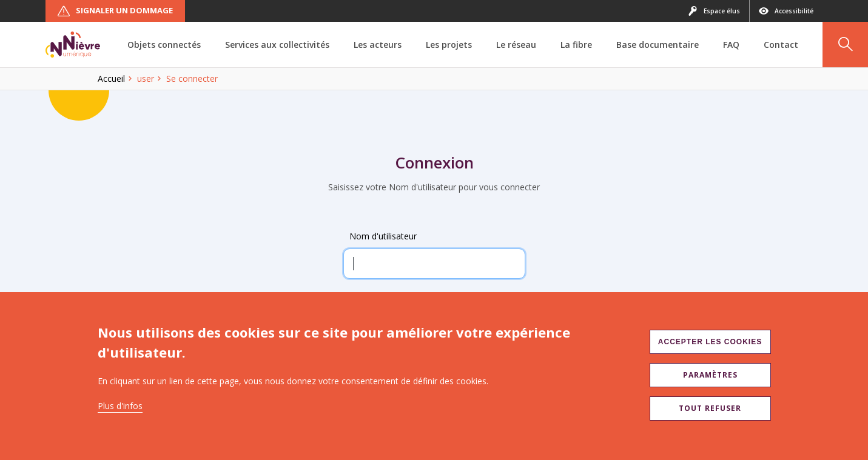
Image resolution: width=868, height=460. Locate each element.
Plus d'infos (120, 406)
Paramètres (710, 375)
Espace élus (714, 11)
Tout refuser (710, 408)
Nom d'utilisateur (383, 236)
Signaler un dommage (115, 11)
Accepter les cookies (710, 342)
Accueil (111, 78)
